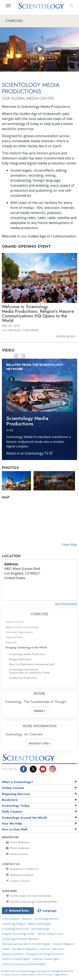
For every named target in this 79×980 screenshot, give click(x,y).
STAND (6, 949)
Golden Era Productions (23, 678)
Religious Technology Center (18, 934)
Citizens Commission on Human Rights (24, 964)
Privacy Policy (10, 974)
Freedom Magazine (64, 944)
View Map (69, 545)
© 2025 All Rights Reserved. (38, 971)
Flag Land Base (14, 637)
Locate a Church (15, 622)
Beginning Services (16, 794)
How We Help (12, 824)
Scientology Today (16, 806)
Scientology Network (47, 919)
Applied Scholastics (13, 954)
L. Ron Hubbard (11, 919)
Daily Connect (12, 812)
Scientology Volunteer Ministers (20, 939)
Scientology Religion (14, 924)
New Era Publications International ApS (32, 664)
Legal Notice (61, 974)
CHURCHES (39, 614)
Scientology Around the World (24, 818)
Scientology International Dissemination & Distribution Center (29, 671)
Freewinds (11, 642)
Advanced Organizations (19, 632)
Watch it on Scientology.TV (29, 453)
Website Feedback (19, 875)
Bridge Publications (20, 659)
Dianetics (27, 919)
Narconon (58, 949)
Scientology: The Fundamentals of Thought (36, 702)
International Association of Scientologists (26, 944)
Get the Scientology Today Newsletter (31, 902)
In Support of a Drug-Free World (45, 954)
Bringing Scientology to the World (26, 647)
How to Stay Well (15, 829)
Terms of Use (44, 974)
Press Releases (17, 842)
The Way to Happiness (25, 949)
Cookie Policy (27, 974)
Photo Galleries (17, 848)
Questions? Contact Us (22, 869)
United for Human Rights (16, 959)
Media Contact (17, 854)
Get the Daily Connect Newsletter (28, 896)
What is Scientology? (17, 782)
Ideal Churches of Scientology (22, 627)
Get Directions (66, 604)
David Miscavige (40, 929)
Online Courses (13, 788)
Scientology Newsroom (15, 929)
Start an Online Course (50, 934)
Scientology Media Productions (27, 654)
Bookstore (10, 800)
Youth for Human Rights (46, 959)
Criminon (45, 949)
